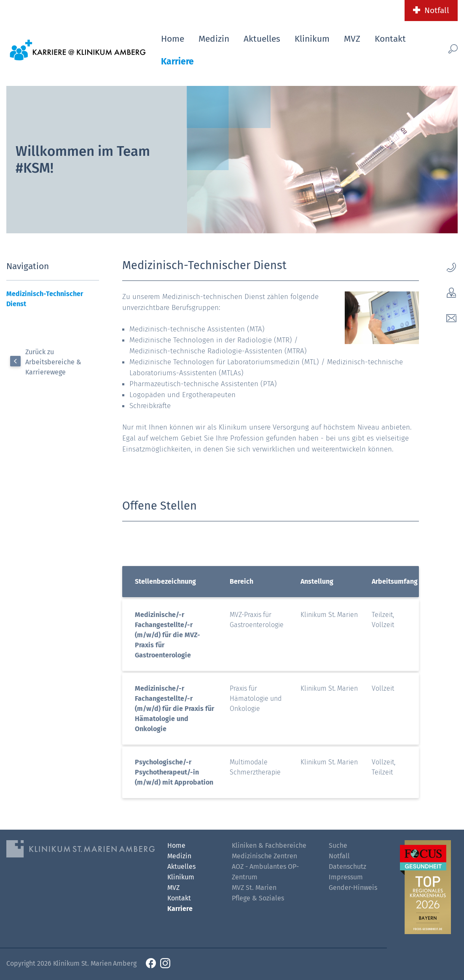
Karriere (177, 61)
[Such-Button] (445, 49)
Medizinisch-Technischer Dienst (45, 299)
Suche (338, 845)
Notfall (437, 10)
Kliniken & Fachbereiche (269, 845)
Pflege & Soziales (258, 898)
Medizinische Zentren (264, 856)
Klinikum (312, 39)
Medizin (214, 39)
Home (173, 39)
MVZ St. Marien (254, 888)
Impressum (346, 877)
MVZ (352, 39)
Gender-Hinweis (353, 888)
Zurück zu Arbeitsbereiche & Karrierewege (53, 362)
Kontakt (390, 39)
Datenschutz (347, 867)
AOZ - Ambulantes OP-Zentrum (265, 872)
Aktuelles (262, 39)
